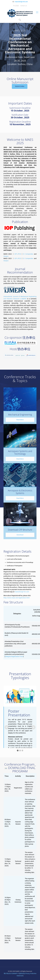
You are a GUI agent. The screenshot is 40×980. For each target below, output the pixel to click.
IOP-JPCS (18, 254)
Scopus (6, 256)
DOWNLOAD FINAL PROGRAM (20, 769)
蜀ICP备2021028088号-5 (11, 973)
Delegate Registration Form (14, 656)
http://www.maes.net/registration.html (16, 598)
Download (20, 535)
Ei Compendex (28, 254)
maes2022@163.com (21, 2)
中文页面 (16, 6)
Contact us (24, 6)
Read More (20, 420)
